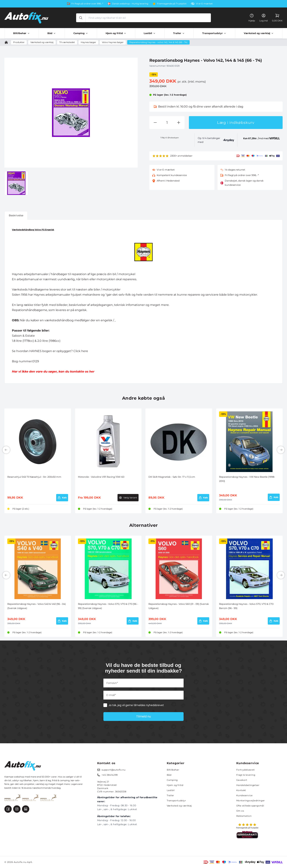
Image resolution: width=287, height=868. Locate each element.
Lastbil (171, 790)
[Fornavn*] (143, 683)
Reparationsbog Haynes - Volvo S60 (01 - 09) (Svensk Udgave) (179, 606)
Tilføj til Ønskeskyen (170, 138)
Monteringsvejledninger (251, 801)
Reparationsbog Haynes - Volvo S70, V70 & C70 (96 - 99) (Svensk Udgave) (108, 606)
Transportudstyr (176, 801)
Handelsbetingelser (248, 785)
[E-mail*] (143, 695)
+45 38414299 (110, 775)
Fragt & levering (246, 775)
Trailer (170, 795)
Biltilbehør (173, 770)
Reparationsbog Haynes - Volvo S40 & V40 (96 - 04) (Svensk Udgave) (37, 606)
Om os (240, 811)
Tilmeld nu (143, 716)
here (85, 351)
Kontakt (241, 790)
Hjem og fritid (175, 785)
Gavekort (242, 780)
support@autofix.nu (114, 770)
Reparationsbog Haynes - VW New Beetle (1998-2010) (247, 479)
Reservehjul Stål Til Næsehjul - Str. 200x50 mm (34, 477)
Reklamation (244, 816)
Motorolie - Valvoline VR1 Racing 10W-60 (101, 477)
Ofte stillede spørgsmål (250, 806)
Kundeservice (244, 795)
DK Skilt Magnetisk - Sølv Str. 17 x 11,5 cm (172, 477)
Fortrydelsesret (246, 770)
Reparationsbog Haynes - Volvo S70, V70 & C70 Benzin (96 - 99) (246, 606)
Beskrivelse (16, 215)
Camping (172, 780)
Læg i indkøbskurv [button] (236, 123)
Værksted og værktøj (179, 806)
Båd (169, 775)
